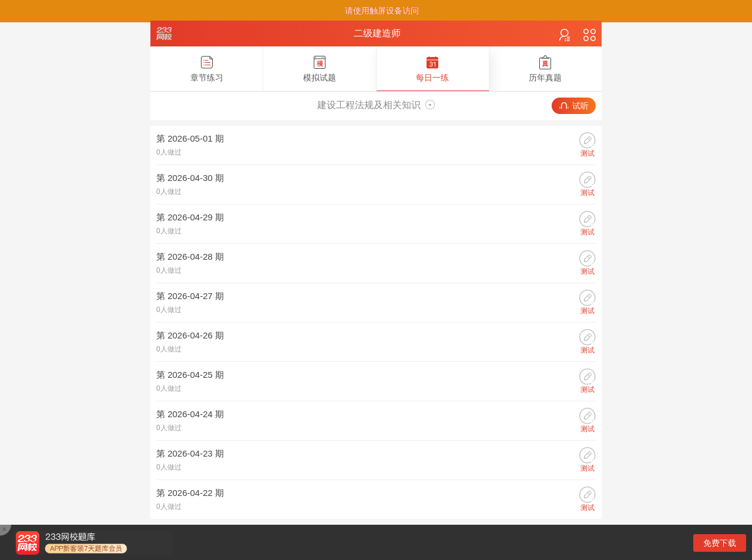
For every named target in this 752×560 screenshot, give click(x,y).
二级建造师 (377, 33)
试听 (574, 106)
